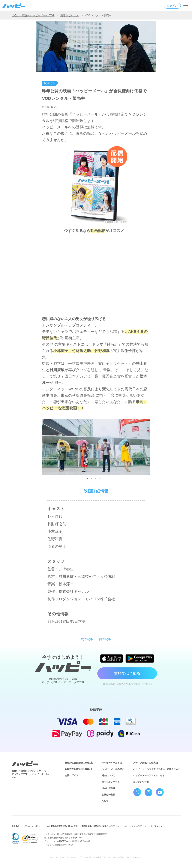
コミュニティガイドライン (135, 826)
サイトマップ (157, 826)
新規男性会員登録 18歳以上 (79, 769)
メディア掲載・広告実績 (145, 763)
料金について (108, 775)
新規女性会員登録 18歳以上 (79, 763)
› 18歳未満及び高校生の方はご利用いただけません (127, 684)
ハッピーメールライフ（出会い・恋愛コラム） (157, 769)
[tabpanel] (96, 445)
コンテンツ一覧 (141, 782)
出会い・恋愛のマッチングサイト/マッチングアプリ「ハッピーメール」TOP (31, 774)
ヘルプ (105, 801)
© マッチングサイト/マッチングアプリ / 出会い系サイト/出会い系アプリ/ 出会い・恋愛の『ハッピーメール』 (96, 857)
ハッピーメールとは (112, 763)
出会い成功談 (108, 788)
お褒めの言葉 (108, 795)
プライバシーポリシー (33, 826)
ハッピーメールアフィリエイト (149, 775)
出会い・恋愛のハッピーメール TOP (33, 15)
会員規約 (15, 826)
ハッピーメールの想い (113, 769)
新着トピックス (70, 15)
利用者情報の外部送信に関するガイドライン (101, 826)
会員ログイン (71, 775)
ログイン (172, 6)
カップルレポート (111, 782)
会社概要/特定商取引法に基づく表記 (62, 826)
